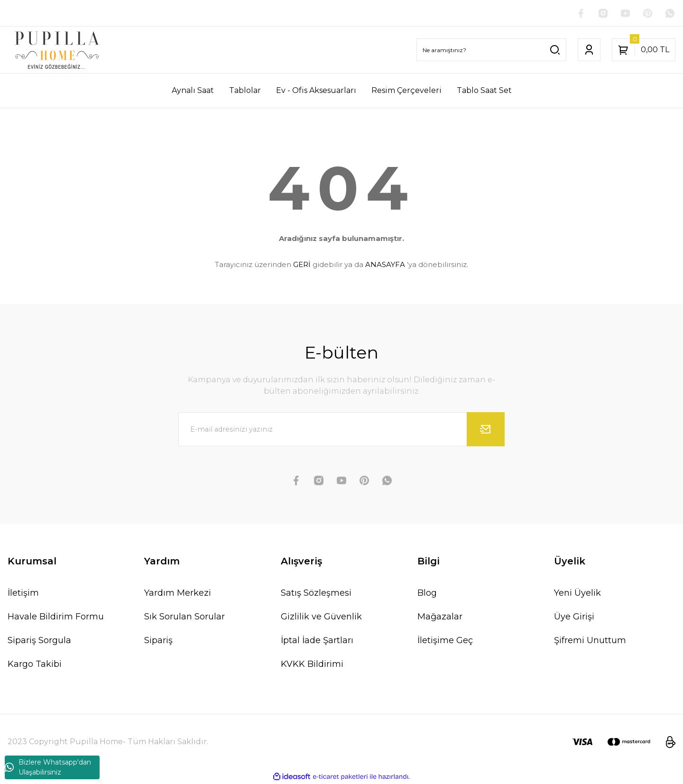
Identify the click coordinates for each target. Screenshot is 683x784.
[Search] (491, 50)
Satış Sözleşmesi (316, 594)
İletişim (23, 594)
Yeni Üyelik (577, 594)
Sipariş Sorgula (39, 641)
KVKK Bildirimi (312, 665)
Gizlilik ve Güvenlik (321, 618)
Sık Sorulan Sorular (185, 618)
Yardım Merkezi (178, 594)
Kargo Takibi (35, 665)
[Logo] (57, 51)
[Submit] (486, 430)
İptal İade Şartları (317, 641)
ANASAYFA (385, 265)
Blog (427, 594)
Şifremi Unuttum (590, 641)
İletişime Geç (445, 641)
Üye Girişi (574, 618)
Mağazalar (440, 618)
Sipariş (158, 641)
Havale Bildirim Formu (56, 618)
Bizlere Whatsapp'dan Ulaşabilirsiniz (48, 767)
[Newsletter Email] (341, 430)
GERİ (302, 265)
